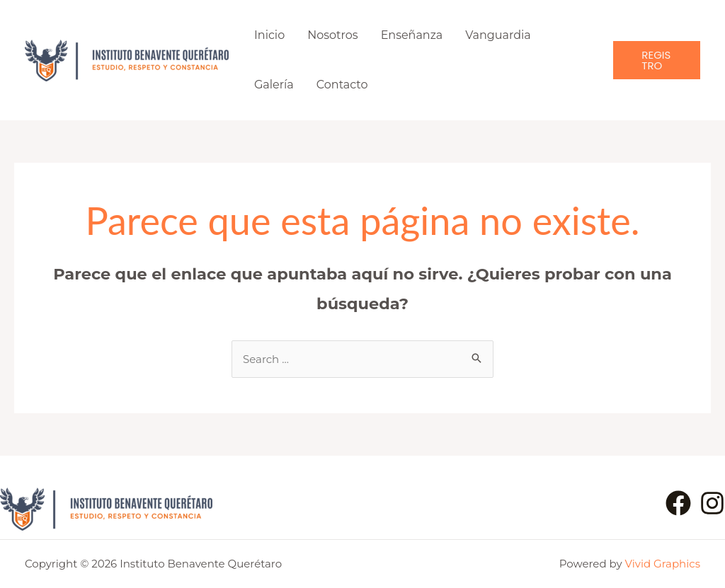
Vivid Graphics (663, 564)
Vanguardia (498, 35)
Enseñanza (412, 35)
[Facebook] (678, 503)
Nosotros (332, 35)
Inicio (269, 35)
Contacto (342, 85)
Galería (274, 85)
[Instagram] (712, 503)
